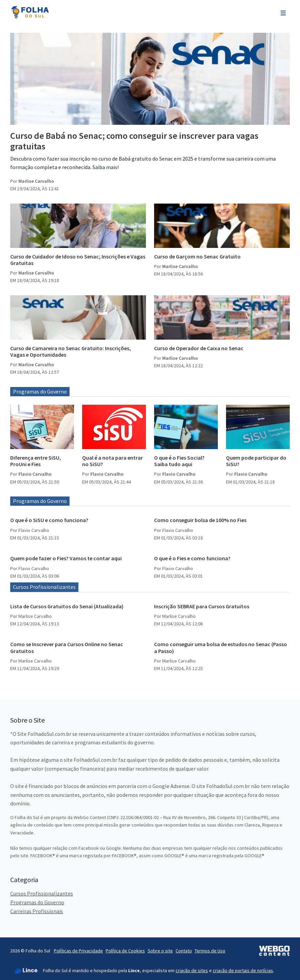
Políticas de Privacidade (78, 951)
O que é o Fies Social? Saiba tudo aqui (179, 461)
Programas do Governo (40, 391)
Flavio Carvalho (35, 474)
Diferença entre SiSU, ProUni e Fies (36, 461)
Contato (184, 951)
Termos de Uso (210, 951)
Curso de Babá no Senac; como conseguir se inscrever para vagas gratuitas (134, 141)
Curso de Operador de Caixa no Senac (199, 348)
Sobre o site (160, 951)
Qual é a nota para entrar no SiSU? (112, 461)
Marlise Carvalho (36, 181)
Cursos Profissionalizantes (44, 587)
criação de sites (192, 970)
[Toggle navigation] (283, 12)
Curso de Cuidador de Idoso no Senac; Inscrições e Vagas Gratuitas (78, 260)
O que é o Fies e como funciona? (192, 558)
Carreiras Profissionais (37, 911)
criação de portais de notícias (243, 970)
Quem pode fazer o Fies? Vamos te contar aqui (66, 558)
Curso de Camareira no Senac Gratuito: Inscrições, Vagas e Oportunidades (71, 351)
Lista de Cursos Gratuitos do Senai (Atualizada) (67, 606)
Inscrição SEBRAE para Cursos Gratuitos (202, 606)
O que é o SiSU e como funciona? (49, 520)
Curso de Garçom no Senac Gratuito (197, 256)
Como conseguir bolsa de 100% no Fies (200, 520)
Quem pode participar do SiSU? (256, 461)
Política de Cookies (125, 951)
